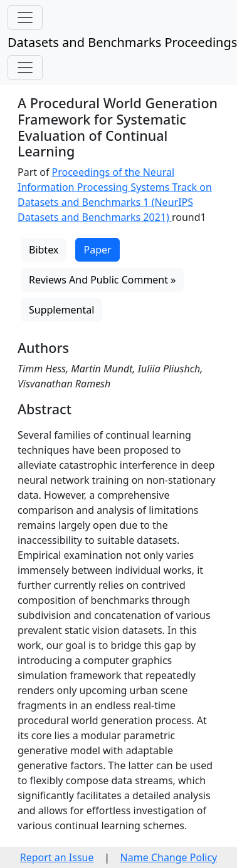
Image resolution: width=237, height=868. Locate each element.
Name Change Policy (169, 857)
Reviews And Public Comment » (102, 280)
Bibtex (44, 250)
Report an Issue (57, 857)
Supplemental (61, 310)
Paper (97, 250)
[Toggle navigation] (25, 18)
